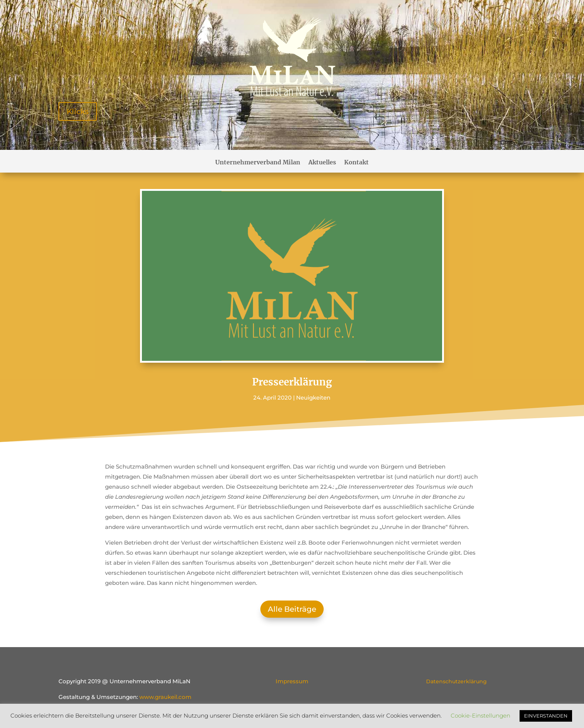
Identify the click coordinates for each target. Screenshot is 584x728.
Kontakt (356, 163)
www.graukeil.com (165, 697)
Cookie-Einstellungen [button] (480, 716)
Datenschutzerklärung (456, 681)
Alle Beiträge (292, 609)
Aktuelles (322, 163)
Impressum (292, 681)
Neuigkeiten (313, 398)
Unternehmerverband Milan (258, 163)
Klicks (78, 111)
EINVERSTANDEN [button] (546, 716)
